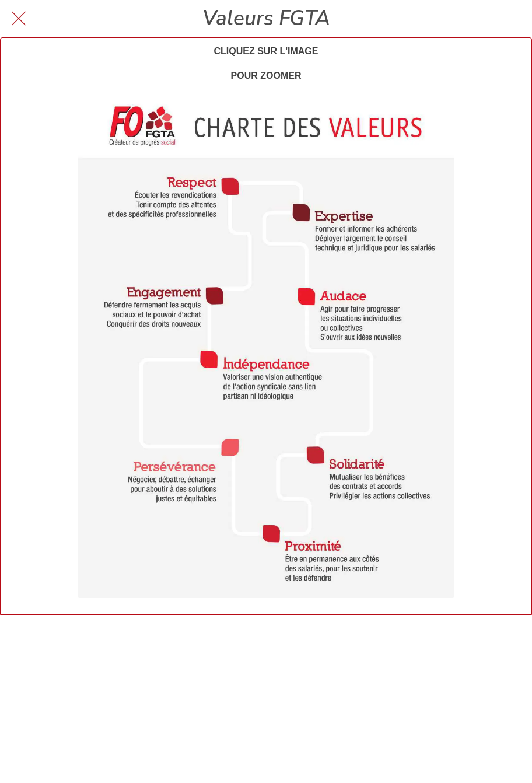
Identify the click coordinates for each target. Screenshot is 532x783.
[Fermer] (19, 19)
